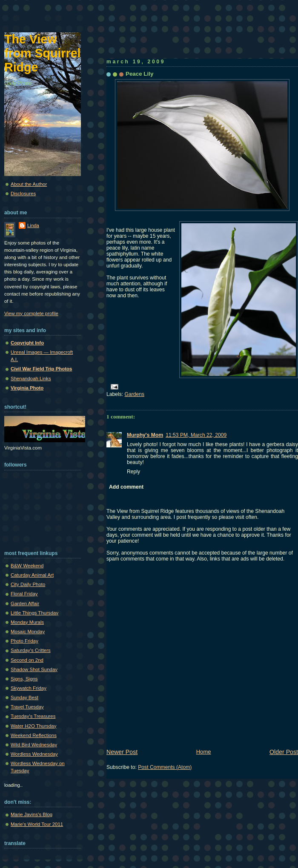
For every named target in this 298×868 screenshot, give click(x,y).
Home (204, 752)
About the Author (29, 184)
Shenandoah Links (31, 379)
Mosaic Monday (28, 632)
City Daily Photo (28, 584)
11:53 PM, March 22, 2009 (196, 435)
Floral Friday (24, 594)
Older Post (284, 752)
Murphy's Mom (145, 435)
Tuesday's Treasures (33, 716)
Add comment (126, 487)
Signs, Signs (24, 679)
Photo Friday (24, 641)
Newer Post (122, 752)
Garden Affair (25, 603)
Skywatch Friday (29, 688)
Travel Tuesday (27, 707)
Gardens (135, 394)
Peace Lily (139, 74)
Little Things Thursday (34, 613)
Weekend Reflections (34, 735)
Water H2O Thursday (33, 726)
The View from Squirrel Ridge (43, 53)
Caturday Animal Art (32, 575)
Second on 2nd (27, 660)
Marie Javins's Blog (32, 814)
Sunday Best (24, 697)
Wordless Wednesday (34, 754)
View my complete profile (31, 313)
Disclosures (23, 194)
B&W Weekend (27, 566)
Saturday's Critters (31, 650)
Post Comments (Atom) (165, 767)
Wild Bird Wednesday (34, 745)
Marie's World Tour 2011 (37, 824)
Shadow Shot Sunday (34, 669)
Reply (133, 472)
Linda (33, 225)
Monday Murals (27, 622)
